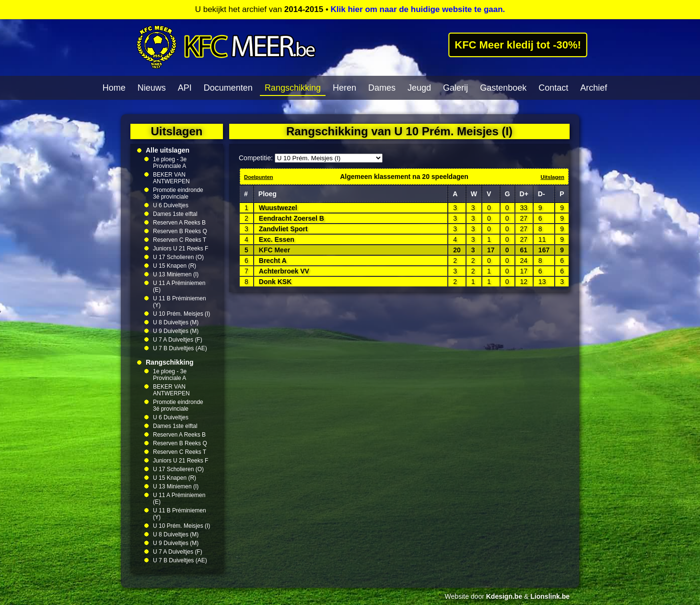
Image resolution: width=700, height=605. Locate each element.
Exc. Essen (277, 239)
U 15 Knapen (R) (175, 266)
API (185, 88)
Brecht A (273, 261)
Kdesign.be (504, 596)
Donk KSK (275, 282)
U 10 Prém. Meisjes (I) (181, 314)
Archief (594, 88)
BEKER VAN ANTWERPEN (171, 178)
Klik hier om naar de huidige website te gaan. (418, 9)
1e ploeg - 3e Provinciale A (170, 163)
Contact (553, 88)
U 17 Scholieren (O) (178, 257)
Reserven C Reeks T (180, 240)
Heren (344, 88)
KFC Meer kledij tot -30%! (518, 45)
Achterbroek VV (284, 271)
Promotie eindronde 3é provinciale (178, 193)
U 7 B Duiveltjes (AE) (180, 348)
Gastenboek (503, 88)
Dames (382, 88)
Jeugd (419, 88)
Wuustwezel (278, 208)
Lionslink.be (550, 596)
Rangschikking (293, 88)
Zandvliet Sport (283, 229)
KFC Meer (274, 250)
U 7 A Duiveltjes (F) (178, 340)
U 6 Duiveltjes (171, 205)
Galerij (455, 88)
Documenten (228, 88)
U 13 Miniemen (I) (176, 274)
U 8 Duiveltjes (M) (176, 322)
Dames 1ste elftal (175, 214)
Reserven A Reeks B (179, 223)
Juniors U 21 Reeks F (181, 249)
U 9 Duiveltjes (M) (176, 331)
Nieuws (152, 88)
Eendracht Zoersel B (292, 218)
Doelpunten (259, 177)
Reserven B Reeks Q (180, 231)
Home (114, 88)
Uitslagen (552, 177)
